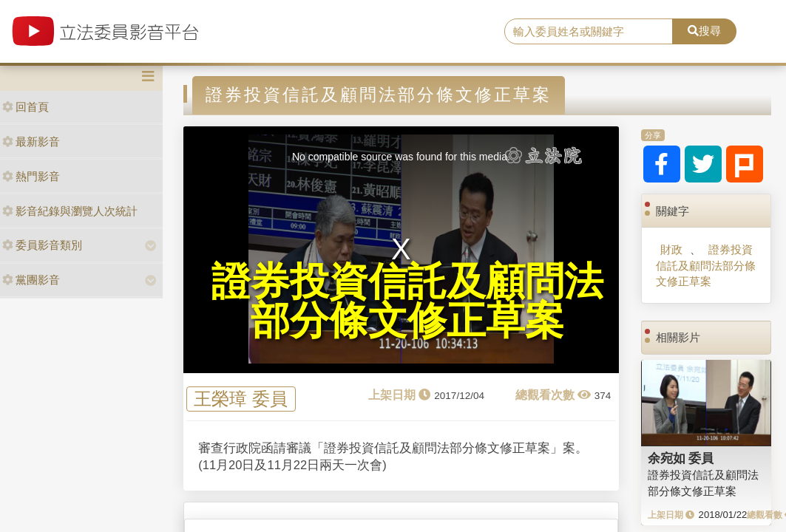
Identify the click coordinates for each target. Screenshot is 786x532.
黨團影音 (31, 280)
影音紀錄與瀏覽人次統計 (70, 211)
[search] (589, 32)
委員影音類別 (42, 245)
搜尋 (704, 31)
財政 (671, 249)
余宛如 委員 (681, 458)
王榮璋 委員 (241, 399)
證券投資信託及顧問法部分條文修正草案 (706, 265)
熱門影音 (31, 176)
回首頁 (26, 107)
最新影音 (31, 141)
